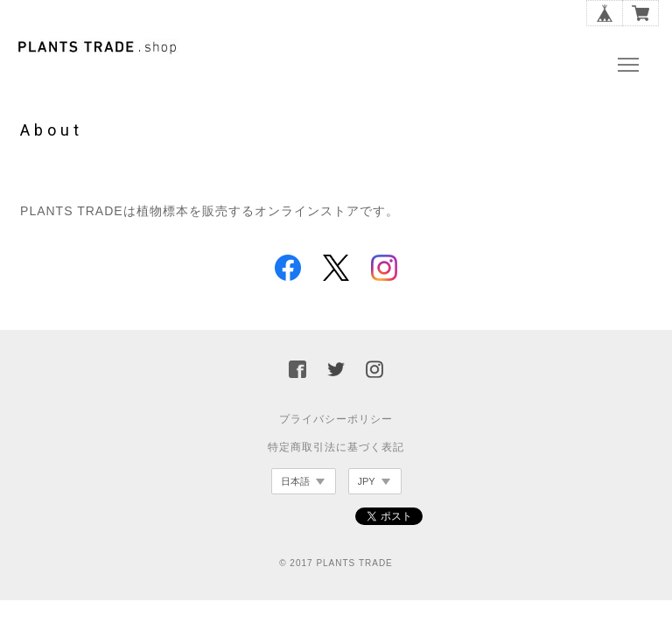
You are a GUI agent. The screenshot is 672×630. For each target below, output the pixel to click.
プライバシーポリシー (336, 419)
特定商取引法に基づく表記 (336, 447)
